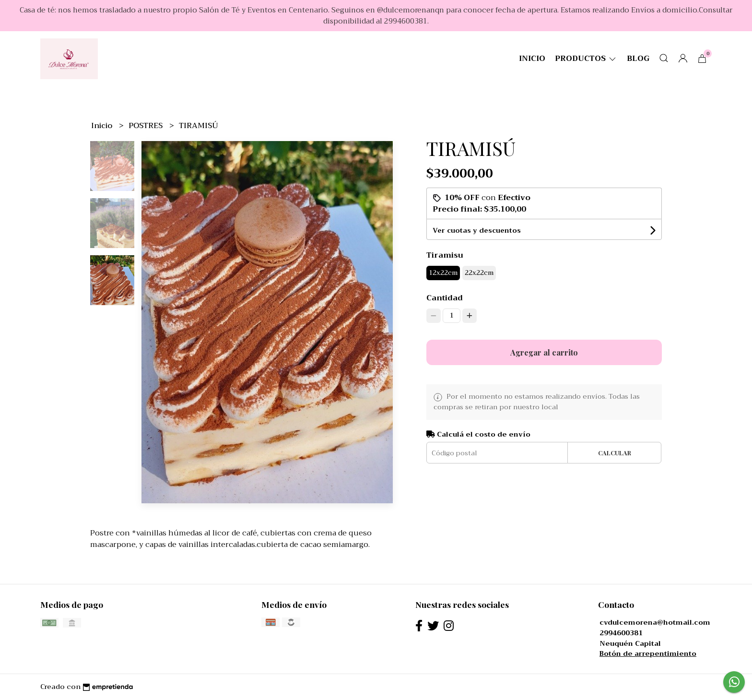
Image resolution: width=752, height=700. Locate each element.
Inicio (532, 59)
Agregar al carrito (544, 352)
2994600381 (621, 633)
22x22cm (479, 273)
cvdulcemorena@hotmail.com (655, 623)
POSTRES (147, 126)
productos (586, 59)
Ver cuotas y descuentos (477, 230)
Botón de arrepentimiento (648, 654)
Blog (638, 59)
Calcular (615, 453)
